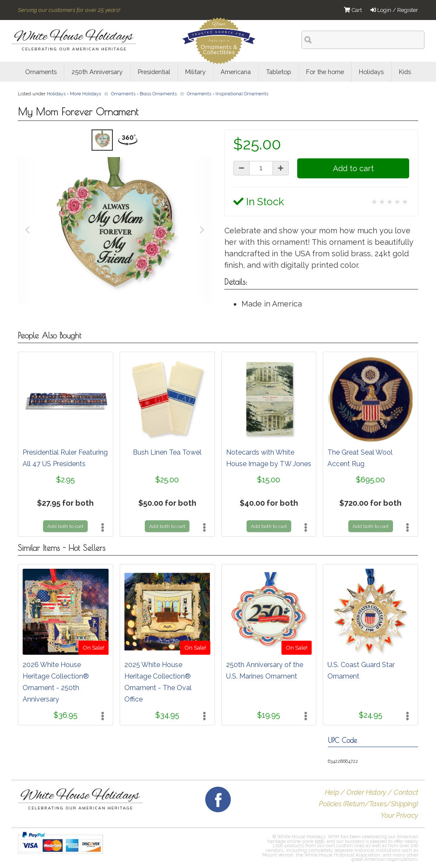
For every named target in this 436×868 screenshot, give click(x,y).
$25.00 (167, 480)
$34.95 (167, 715)
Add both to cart (65, 526)
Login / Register (394, 10)
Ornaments (123, 94)
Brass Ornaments (158, 94)
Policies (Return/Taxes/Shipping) (369, 804)
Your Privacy (399, 815)
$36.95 (66, 715)
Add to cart (353, 168)
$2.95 (66, 480)
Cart (353, 10)
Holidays (56, 94)
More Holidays (85, 94)
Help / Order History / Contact (371, 792)
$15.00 (269, 480)
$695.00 (370, 480)
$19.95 (269, 715)
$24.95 (371, 715)
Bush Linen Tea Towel (167, 452)
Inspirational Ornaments (242, 94)
